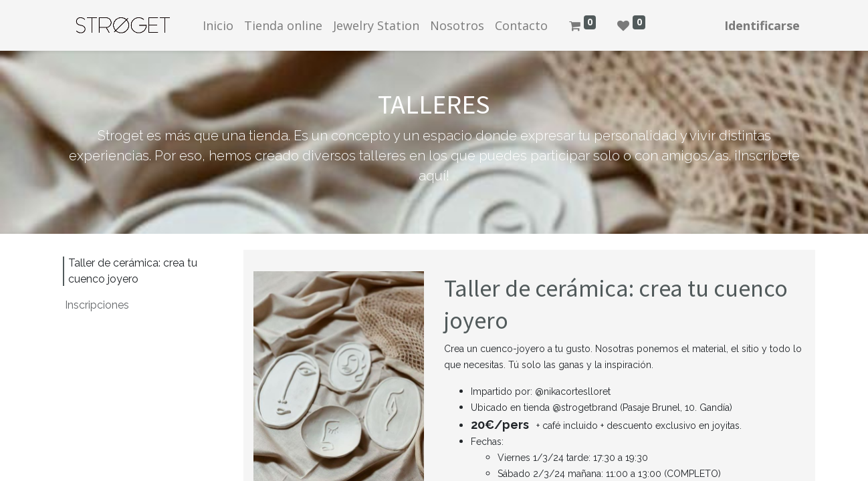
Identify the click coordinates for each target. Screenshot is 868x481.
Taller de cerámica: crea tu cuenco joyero (133, 271)
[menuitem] (218, 26)
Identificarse (762, 25)
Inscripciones (97, 305)
